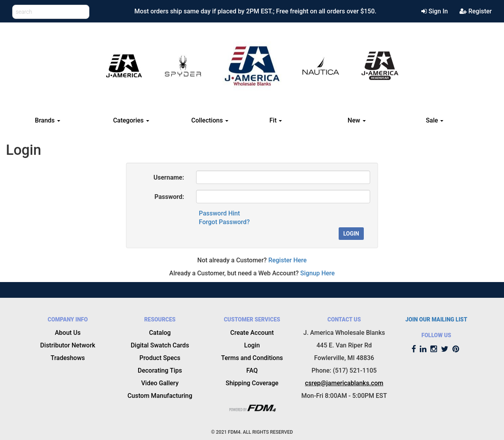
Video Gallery (160, 383)
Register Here (287, 260)
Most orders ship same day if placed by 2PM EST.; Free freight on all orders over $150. (255, 11)
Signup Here (318, 273)
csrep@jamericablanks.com (344, 383)
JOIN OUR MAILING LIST (436, 319)
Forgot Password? (224, 222)
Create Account (252, 333)
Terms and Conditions (252, 358)
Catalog (160, 333)
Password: (169, 197)
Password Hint (219, 213)
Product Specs (160, 358)
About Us (68, 333)
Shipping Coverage (252, 383)
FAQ (252, 370)
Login (351, 234)
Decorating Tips (160, 370)
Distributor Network (68, 345)
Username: (169, 177)
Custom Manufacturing (160, 396)
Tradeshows (68, 358)
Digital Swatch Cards (160, 345)
